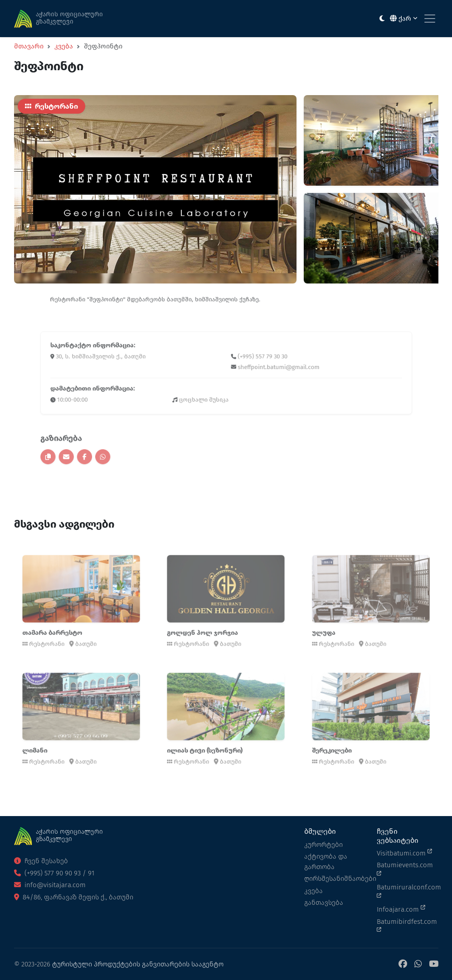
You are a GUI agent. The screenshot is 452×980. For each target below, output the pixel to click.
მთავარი (29, 46)
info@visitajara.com (50, 885)
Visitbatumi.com (404, 853)
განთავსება (324, 903)
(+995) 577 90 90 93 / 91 (54, 873)
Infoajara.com (401, 909)
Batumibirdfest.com (407, 925)
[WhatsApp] (418, 964)
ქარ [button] (404, 19)
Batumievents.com (405, 869)
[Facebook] (403, 964)
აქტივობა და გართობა (326, 862)
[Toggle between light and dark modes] (382, 19)
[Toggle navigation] (430, 19)
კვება (64, 46)
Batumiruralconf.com (408, 891)
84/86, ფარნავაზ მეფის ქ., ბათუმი (74, 897)
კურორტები (323, 845)
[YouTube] (434, 964)
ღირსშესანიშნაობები (335, 879)
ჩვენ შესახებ (41, 861)
